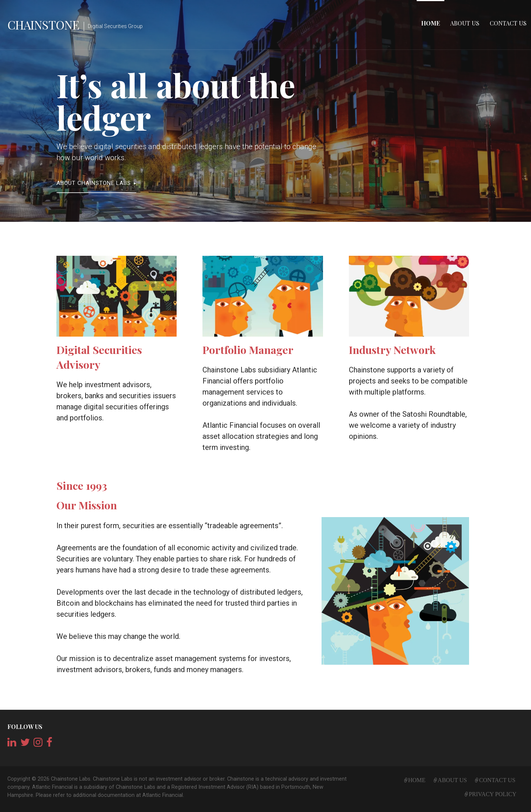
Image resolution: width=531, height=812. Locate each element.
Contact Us (508, 23)
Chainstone (43, 25)
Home (431, 23)
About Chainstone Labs (94, 183)
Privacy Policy (492, 793)
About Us (465, 23)
